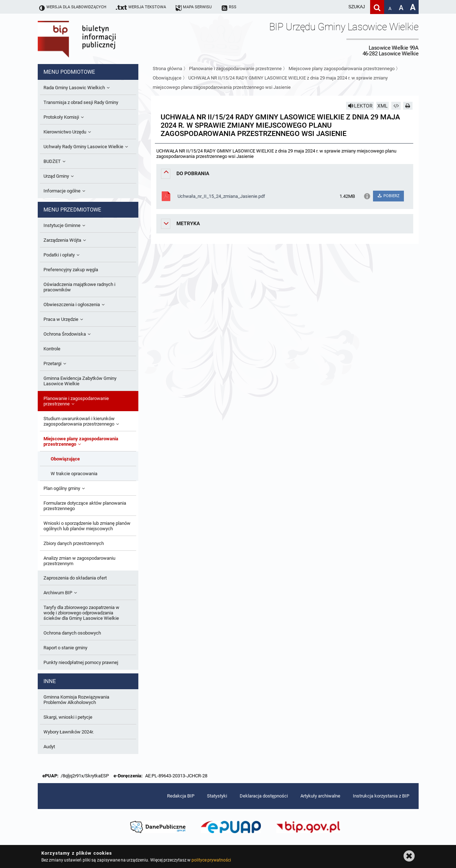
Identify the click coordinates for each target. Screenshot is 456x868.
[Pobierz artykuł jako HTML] (396, 106)
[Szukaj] (377, 7)
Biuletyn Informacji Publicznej (97, 39)
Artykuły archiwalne (320, 796)
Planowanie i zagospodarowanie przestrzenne (235, 69)
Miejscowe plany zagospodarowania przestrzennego (342, 69)
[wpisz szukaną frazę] (339, 7)
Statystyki (217, 796)
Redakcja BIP (181, 796)
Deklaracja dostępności (264, 796)
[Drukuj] (408, 106)
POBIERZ (388, 196)
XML (383, 106)
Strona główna (167, 69)
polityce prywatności (211, 860)
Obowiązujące (167, 78)
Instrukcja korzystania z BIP (381, 796)
